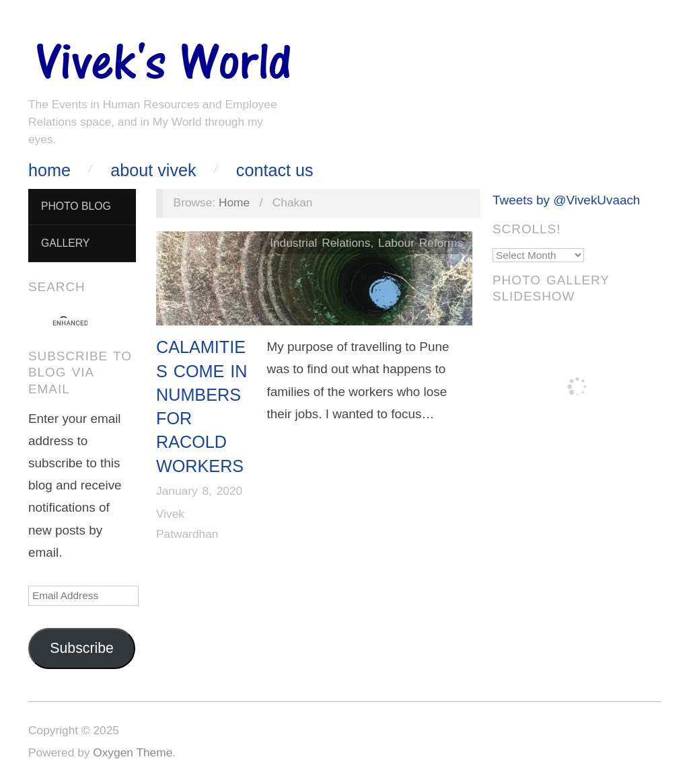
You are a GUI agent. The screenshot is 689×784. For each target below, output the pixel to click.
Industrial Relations (320, 243)
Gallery (65, 243)
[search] (70, 323)
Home (49, 170)
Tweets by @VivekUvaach (566, 200)
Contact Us (275, 170)
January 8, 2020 (199, 491)
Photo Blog (76, 206)
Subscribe (82, 648)
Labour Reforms (421, 243)
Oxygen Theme (133, 752)
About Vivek (153, 170)
